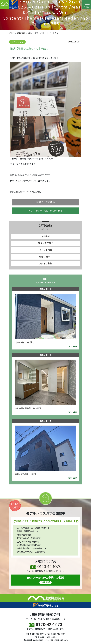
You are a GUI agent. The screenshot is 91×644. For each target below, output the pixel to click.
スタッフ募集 (46, 264)
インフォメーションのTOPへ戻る (46, 211)
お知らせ (46, 236)
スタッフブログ (45, 243)
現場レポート (46, 257)
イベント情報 (46, 250)
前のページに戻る (46, 202)
